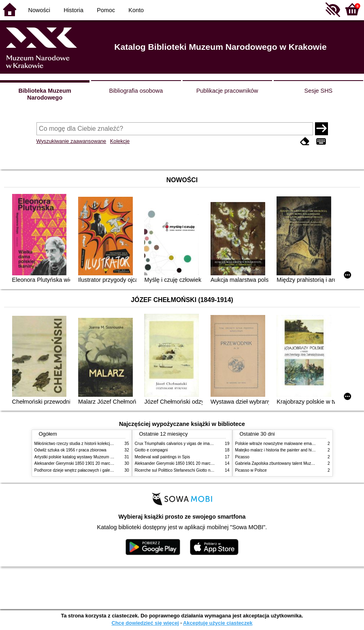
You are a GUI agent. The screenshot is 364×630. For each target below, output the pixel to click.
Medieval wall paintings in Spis (163, 457)
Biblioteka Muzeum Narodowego (45, 94)
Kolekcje (120, 141)
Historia (73, 10)
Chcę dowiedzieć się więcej (145, 623)
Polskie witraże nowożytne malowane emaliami (278, 444)
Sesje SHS (319, 91)
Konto (136, 10)
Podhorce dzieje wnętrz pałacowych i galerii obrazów (82, 470)
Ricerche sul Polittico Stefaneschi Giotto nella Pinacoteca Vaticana (195, 470)
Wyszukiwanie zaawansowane (71, 141)
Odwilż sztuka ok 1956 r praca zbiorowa (70, 450)
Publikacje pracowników (227, 91)
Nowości (39, 10)
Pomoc (106, 10)
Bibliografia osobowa (136, 91)
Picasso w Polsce (251, 470)
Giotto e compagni (151, 450)
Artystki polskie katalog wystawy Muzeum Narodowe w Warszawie (94, 457)
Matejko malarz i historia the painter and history (278, 450)
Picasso (242, 457)
